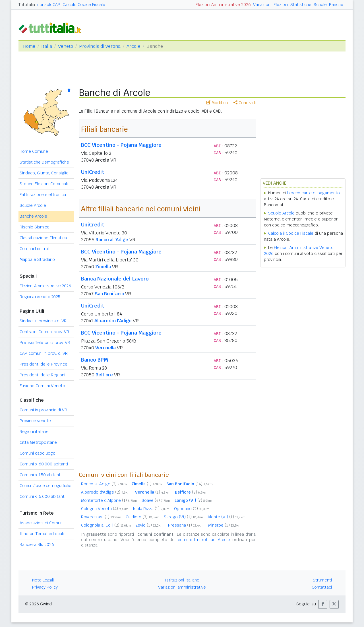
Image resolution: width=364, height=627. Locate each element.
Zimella (103, 267)
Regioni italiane (34, 432)
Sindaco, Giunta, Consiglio (44, 173)
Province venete (35, 421)
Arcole (134, 46)
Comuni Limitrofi (35, 249)
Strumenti (322, 580)
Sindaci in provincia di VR (43, 321)
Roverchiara (101, 517)
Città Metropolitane (38, 442)
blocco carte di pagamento (314, 193)
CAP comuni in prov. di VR (44, 353)
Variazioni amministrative (182, 587)
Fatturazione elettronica (43, 195)
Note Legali (43, 580)
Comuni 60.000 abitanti (44, 464)
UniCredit (93, 172)
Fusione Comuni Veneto (42, 386)
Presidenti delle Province (44, 364)
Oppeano (192, 509)
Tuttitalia (27, 5)
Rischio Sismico (35, 227)
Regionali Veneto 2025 (40, 297)
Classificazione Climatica (43, 238)
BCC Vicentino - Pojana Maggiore (121, 145)
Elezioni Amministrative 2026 (223, 5)
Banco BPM (95, 360)
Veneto (66, 46)
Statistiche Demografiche (44, 162)
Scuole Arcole (33, 205)
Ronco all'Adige (112, 240)
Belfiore (104, 375)
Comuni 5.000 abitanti (43, 496)
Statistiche (301, 5)
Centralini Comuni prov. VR (44, 332)
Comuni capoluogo (38, 453)
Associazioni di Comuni (42, 523)
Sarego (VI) (183, 517)
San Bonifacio (109, 294)
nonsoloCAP (49, 5)
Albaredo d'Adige (113, 321)
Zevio (149, 525)
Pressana (186, 525)
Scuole (320, 5)
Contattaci (322, 587)
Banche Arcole (33, 216)
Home (29, 46)
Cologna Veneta (105, 509)
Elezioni (281, 5)
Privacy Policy (45, 587)
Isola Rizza (151, 509)
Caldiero (142, 517)
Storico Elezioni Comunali (44, 184)
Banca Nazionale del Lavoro (115, 279)
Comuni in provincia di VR (43, 410)
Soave (156, 500)
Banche (336, 5)
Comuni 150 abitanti (41, 475)
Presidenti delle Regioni (42, 375)
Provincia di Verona (100, 46)
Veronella (106, 348)
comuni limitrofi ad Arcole (204, 540)
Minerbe (225, 525)
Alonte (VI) (227, 517)
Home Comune (34, 151)
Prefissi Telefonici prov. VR (45, 343)
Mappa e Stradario (37, 259)
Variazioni (262, 5)
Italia (47, 46)
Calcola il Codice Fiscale (291, 233)
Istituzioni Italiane (182, 580)
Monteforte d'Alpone (109, 500)
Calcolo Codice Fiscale (84, 5)
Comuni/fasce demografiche (45, 486)
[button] (323, 604)
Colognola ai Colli (106, 525)
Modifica (217, 103)
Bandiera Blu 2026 (37, 544)
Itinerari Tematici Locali (42, 534)
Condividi (245, 103)
